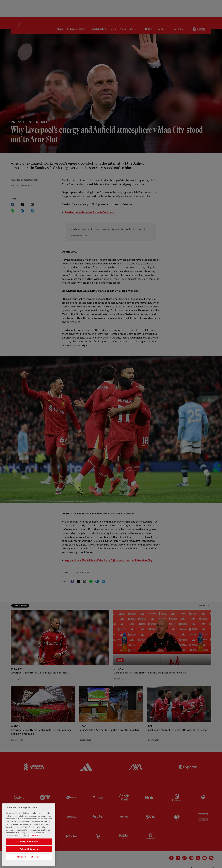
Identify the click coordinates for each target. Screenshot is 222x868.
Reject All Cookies (29, 852)
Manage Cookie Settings (29, 860)
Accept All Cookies (29, 845)
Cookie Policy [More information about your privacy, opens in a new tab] (34, 839)
